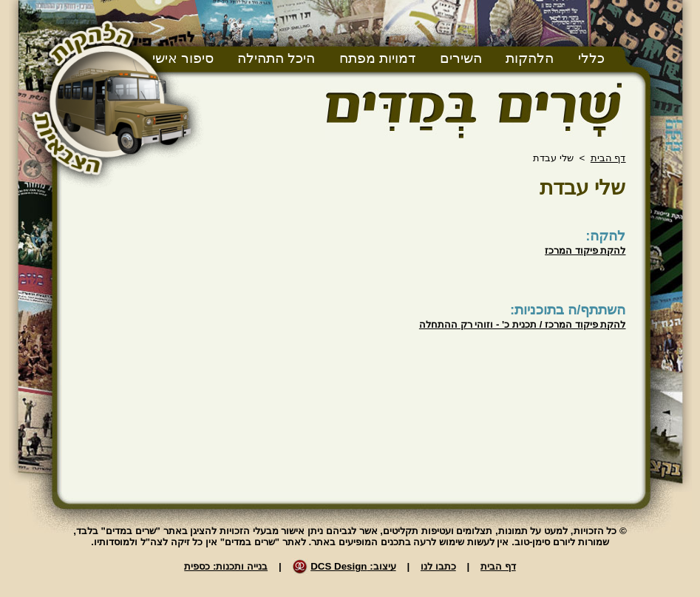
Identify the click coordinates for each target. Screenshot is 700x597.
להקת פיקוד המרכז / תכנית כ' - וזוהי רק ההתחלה (523, 324)
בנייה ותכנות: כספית (226, 566)
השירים (461, 58)
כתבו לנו (438, 566)
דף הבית (608, 158)
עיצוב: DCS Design (353, 566)
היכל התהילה (276, 58)
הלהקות (530, 58)
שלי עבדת (583, 188)
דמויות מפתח (377, 58)
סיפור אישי (183, 58)
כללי (591, 58)
